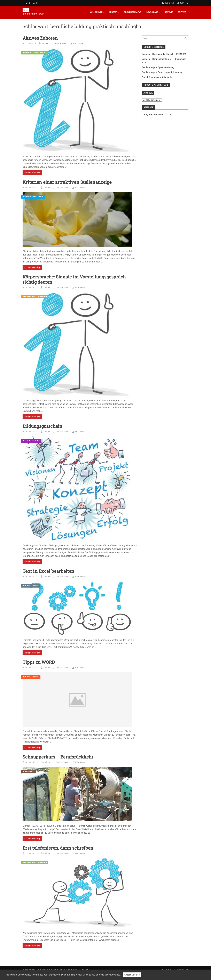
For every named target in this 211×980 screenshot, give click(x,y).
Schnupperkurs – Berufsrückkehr (58, 757)
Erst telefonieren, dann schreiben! (58, 848)
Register (168, 3)
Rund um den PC (31, 586)
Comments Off (61, 43)
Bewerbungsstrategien (35, 297)
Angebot (113, 12)
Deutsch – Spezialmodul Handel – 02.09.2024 (164, 54)
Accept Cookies (132, 975)
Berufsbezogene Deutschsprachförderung (162, 72)
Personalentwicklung (34, 53)
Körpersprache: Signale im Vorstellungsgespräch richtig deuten (74, 279)
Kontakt (169, 12)
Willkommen (96, 12)
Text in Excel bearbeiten (48, 571)
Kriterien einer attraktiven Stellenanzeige (67, 182)
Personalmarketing (33, 197)
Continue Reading (32, 173)
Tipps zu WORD (39, 662)
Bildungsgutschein (42, 426)
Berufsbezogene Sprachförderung (158, 67)
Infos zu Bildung (31, 441)
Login (180, 3)
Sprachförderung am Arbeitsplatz (158, 77)
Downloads (152, 12)
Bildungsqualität (133, 12)
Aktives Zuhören (40, 38)
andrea (45, 43)
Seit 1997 (182, 12)
